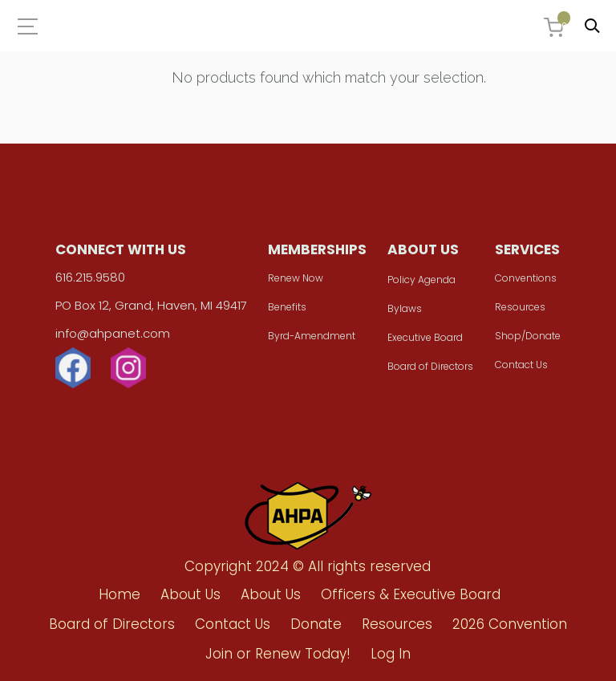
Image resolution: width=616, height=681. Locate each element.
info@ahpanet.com (113, 333)
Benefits (287, 307)
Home (120, 594)
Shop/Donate (528, 336)
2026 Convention (510, 624)
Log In (391, 654)
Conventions (526, 278)
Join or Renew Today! (278, 654)
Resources (520, 307)
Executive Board (425, 337)
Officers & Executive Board (411, 594)
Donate (316, 624)
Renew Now (296, 278)
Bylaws (405, 308)
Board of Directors (430, 366)
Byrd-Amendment (312, 336)
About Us (190, 594)
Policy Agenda (421, 280)
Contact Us (521, 365)
